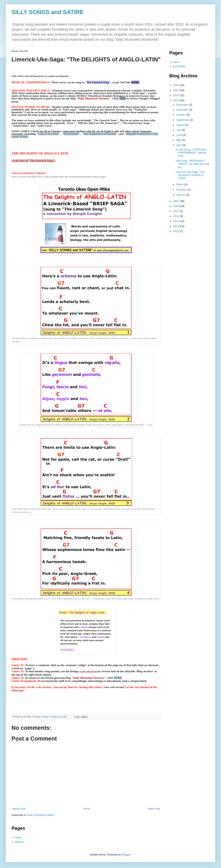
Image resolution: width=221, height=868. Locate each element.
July (179, 130)
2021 (177, 201)
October (181, 115)
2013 (177, 231)
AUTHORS (179, 67)
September (183, 120)
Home (87, 809)
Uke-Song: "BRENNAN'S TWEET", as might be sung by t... (192, 164)
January (181, 195)
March (180, 185)
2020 (177, 206)
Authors (19, 842)
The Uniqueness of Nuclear (100, 134)
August (181, 125)
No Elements (71, 134)
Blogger (126, 855)
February (182, 190)
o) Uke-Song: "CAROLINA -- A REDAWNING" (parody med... (192, 153)
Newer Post (19, 809)
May (179, 140)
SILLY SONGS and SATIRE (48, 12)
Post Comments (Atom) (41, 815)
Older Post (154, 809)
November (183, 110)
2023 (177, 95)
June (179, 135)
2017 (177, 211)
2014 (177, 226)
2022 (177, 100)
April (179, 145)
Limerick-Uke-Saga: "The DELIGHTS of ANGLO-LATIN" (190, 175)
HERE (118, 678)
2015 (177, 221)
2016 (177, 216)
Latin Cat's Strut (48, 134)
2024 (177, 90)
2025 (177, 85)
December (183, 105)
